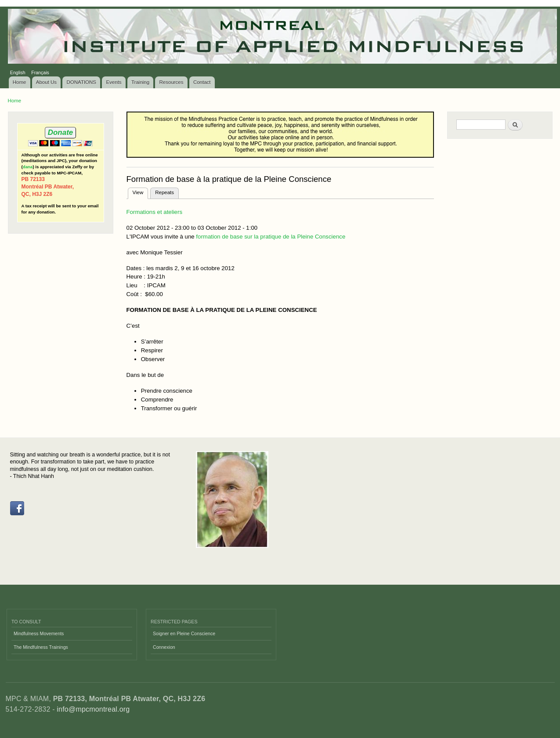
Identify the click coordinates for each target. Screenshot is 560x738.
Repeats (164, 192)
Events (114, 82)
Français (40, 72)
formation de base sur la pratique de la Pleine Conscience (271, 237)
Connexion (164, 647)
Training (140, 82)
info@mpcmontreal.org (93, 709)
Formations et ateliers (155, 212)
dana (28, 167)
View (141, 192)
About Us (46, 82)
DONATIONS (82, 82)
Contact (202, 82)
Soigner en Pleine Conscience (184, 633)
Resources (172, 82)
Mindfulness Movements (39, 633)
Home (20, 82)
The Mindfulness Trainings (41, 647)
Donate (60, 132)
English (18, 72)
